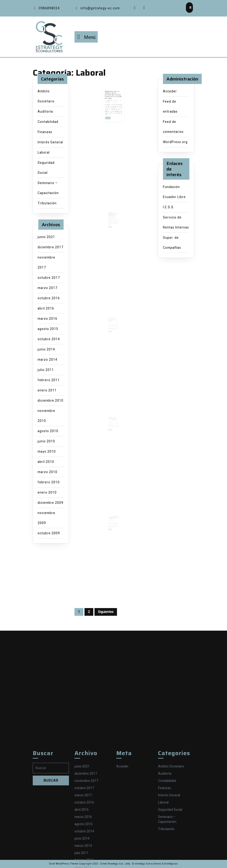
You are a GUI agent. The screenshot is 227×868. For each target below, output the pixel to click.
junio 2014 (46, 349)
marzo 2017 (47, 288)
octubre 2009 (49, 533)
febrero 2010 (49, 482)
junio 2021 (46, 237)
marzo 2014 (47, 360)
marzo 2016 (47, 319)
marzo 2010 (47, 472)
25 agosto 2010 (112, 428)
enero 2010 (47, 493)
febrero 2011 (49, 380)
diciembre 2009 (50, 503)
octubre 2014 (49, 339)
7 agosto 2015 (111, 106)
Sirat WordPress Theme (64, 864)
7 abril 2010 (112, 527)
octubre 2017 (49, 278)
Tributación (47, 203)
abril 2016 (46, 308)
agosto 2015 (48, 329)
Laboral (44, 153)
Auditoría (45, 112)
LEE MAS (111, 115)
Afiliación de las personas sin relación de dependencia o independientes (113, 222)
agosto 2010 (48, 431)
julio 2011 (46, 370)
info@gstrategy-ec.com (97, 8)
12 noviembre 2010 (112, 329)
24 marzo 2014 (112, 224)
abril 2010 (46, 462)
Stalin (115, 106)
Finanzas (45, 132)
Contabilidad (48, 122)
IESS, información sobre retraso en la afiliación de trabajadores (114, 525)
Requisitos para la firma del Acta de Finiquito (113, 327)
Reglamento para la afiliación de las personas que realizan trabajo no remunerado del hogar (113, 103)
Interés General (50, 142)
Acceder (170, 91)
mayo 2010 (47, 452)
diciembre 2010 (50, 401)
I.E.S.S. (169, 207)
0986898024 (46, 8)
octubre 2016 (49, 298)
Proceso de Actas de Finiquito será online (113, 426)
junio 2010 (46, 441)
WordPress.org (175, 142)
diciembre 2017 (50, 247)
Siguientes (106, 612)
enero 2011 (47, 390)
